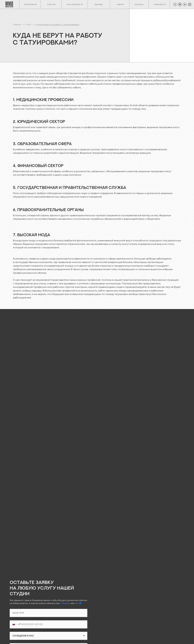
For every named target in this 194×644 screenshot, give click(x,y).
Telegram (66, 603)
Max (77, 603)
